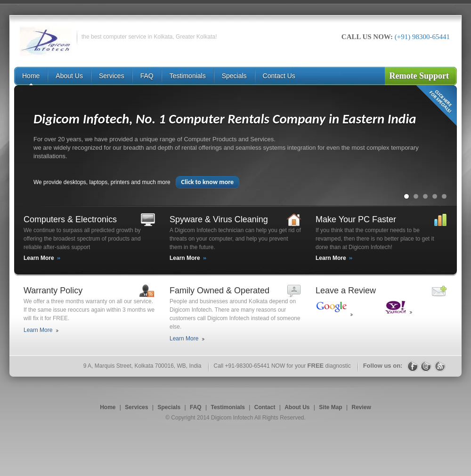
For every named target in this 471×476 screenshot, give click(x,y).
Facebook (413, 366)
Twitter (426, 366)
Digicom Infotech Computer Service (46, 40)
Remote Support (419, 76)
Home (108, 407)
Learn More (39, 258)
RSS (440, 366)
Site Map (330, 407)
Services (136, 407)
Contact (265, 407)
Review (361, 407)
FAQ (196, 407)
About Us (297, 407)
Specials (169, 407)
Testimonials (227, 407)
